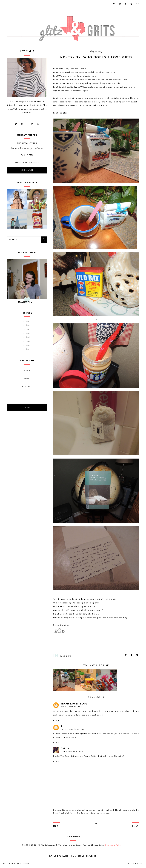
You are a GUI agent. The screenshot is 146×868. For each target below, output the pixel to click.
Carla (65, 749)
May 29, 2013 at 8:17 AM (72, 707)
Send (27, 407)
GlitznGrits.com (20, 864)
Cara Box (65, 656)
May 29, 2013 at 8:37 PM (72, 729)
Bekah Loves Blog (74, 704)
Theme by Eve (135, 864)
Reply (56, 720)
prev (136, 826)
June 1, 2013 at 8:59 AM (72, 752)
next (57, 826)
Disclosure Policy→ (114, 845)
